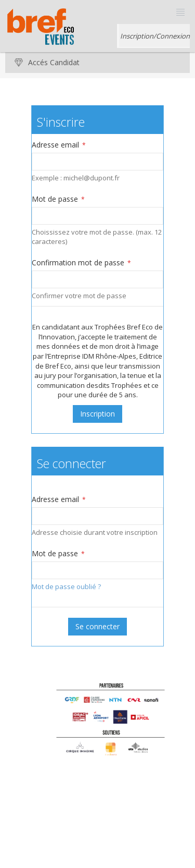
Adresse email (59, 145)
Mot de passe (58, 199)
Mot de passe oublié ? (66, 586)
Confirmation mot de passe (81, 262)
